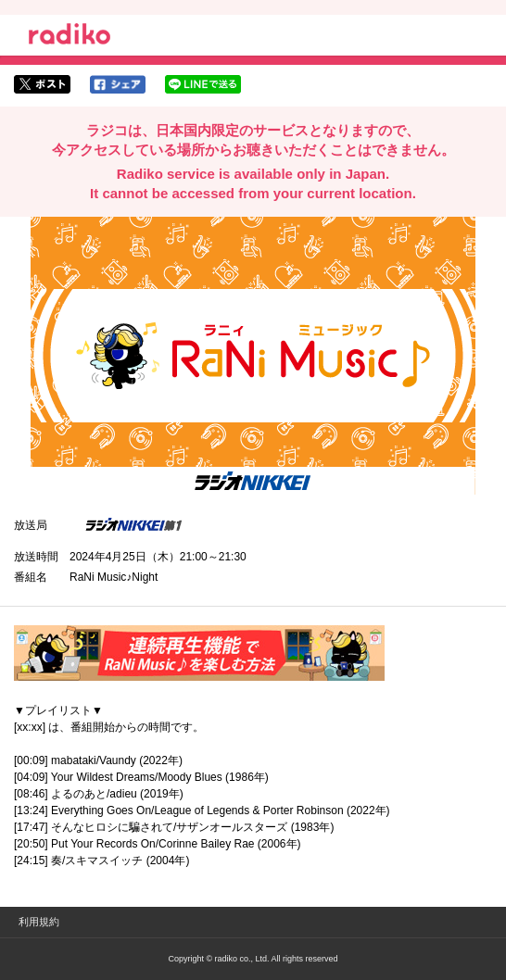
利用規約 (39, 922)
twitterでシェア (42, 84)
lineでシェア (203, 84)
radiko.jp (70, 37)
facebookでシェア (118, 84)
